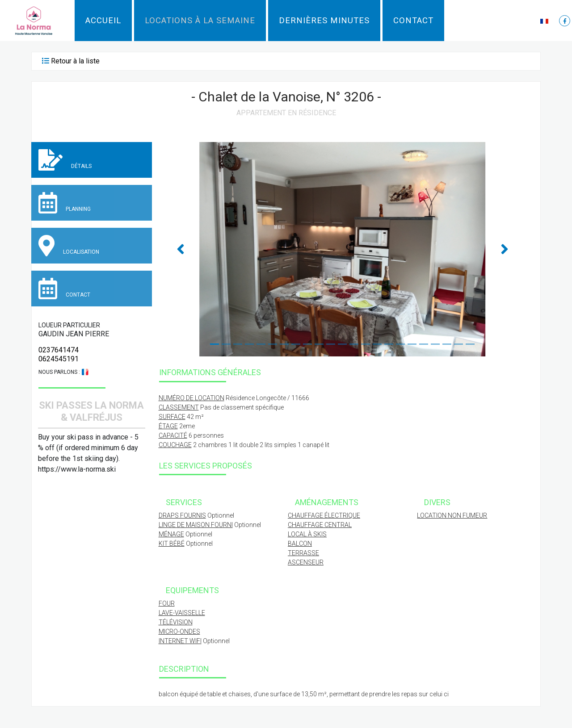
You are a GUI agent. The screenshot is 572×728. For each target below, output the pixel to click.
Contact (413, 21)
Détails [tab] (65, 160)
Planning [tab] (65, 203)
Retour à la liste (75, 61)
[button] (545, 21)
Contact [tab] (64, 289)
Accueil (103, 21)
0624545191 (59, 359)
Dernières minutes (324, 21)
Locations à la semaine (200, 21)
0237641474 (59, 350)
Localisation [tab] (69, 246)
